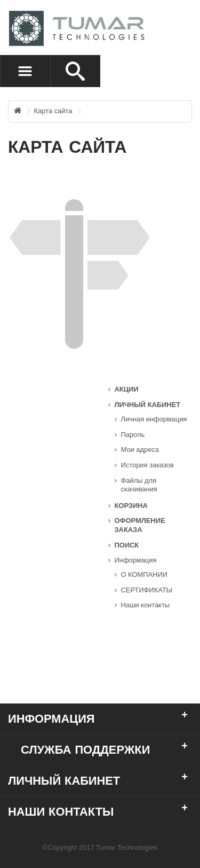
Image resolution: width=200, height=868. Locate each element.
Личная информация (154, 419)
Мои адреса (140, 449)
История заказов (147, 465)
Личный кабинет (148, 405)
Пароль (133, 435)
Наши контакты (146, 605)
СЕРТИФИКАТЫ (147, 590)
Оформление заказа (140, 525)
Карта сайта (53, 111)
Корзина (131, 506)
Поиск (127, 545)
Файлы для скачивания (139, 485)
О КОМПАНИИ (144, 574)
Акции (127, 389)
